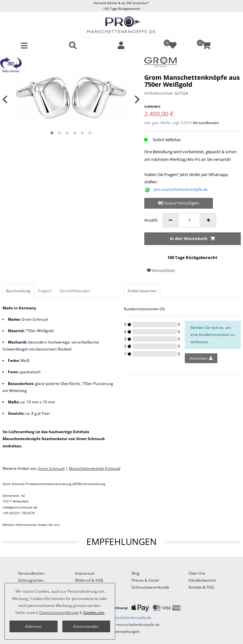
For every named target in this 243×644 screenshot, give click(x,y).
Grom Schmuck (51, 468)
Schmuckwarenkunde (150, 587)
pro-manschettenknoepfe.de (181, 189)
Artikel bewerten (142, 291)
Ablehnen (33, 626)
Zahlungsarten (31, 580)
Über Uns (197, 573)
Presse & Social (145, 580)
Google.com (94, 612)
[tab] (19, 291)
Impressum (85, 573)
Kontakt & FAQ (201, 587)
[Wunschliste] (170, 45)
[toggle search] (73, 45)
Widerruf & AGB (89, 580)
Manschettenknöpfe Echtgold (95, 468)
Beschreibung (18, 291)
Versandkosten (206, 123)
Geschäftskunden (75, 291)
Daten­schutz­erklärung (59, 612)
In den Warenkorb (193, 238)
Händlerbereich (202, 580)
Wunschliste (161, 270)
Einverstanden (86, 626)
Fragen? (45, 291)
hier (57, 525)
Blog (136, 573)
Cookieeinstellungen (122, 631)
